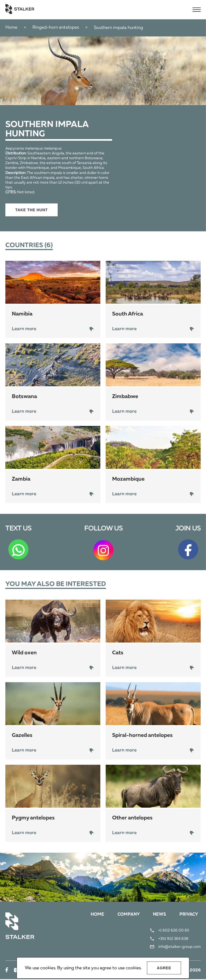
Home (11, 28)
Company (124, 915)
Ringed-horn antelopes (56, 28)
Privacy (187, 915)
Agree (164, 968)
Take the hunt (32, 210)
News (157, 915)
